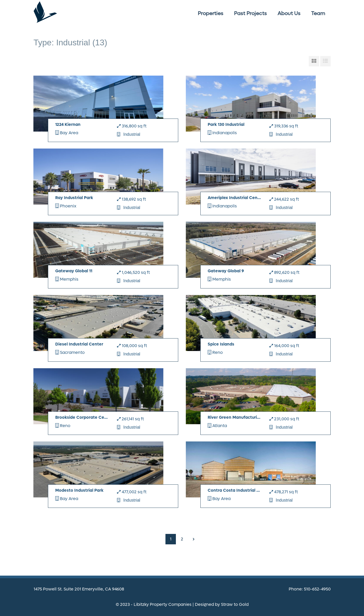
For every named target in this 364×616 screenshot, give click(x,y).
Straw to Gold (235, 604)
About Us (289, 14)
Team (318, 14)
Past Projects (250, 14)
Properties (211, 14)
